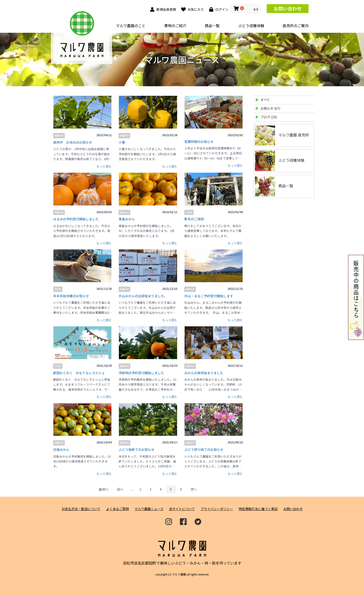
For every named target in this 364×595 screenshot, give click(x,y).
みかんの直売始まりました (204, 373)
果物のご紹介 (175, 26)
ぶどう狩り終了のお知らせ (204, 450)
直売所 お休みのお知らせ (73, 142)
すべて (265, 100)
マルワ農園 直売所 (282, 135)
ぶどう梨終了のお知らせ (136, 450)
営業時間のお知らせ (199, 142)
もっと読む (104, 166)
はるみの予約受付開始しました (76, 219)
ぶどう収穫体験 (251, 26)
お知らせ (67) (270, 108)
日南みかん (61, 450)
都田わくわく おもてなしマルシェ (79, 373)
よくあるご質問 (117, 509)
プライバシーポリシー (217, 509)
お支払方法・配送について (81, 509)
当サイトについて (182, 509)
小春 (122, 142)
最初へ (104, 489)
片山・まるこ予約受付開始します (209, 296)
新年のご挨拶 (194, 219)
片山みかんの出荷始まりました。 (143, 296)
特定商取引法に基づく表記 (258, 509)
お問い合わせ (288, 8)
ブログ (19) (269, 117)
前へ (120, 489)
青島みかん (127, 219)
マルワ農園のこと (131, 26)
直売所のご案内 (296, 26)
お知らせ (59, 136)
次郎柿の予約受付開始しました (141, 373)
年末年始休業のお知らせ (71, 296)
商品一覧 (212, 26)
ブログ (189, 212)
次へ (194, 489)
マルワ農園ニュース (149, 509)
